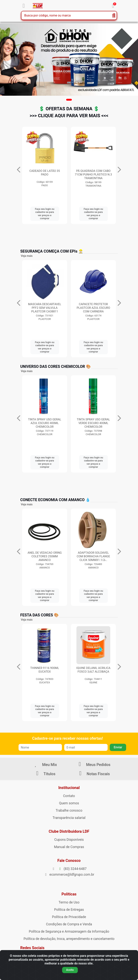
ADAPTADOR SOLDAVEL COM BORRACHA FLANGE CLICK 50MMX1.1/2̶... (93, 556)
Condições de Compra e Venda (69, 924)
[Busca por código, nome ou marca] (66, 15)
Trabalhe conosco (69, 810)
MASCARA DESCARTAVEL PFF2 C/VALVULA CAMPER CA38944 (45, 308)
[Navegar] (19, 170)
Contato (69, 796)
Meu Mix (45, 765)
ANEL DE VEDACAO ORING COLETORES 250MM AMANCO (45, 556)
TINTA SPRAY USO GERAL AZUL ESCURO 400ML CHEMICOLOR (45, 423)
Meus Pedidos (93, 765)
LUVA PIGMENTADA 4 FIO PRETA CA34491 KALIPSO (45, 173)
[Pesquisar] (114, 15)
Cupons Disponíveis (69, 840)
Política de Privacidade (69, 917)
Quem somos (69, 803)
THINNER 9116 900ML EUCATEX (45, 670)
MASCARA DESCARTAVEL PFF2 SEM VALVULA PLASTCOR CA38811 (93, 308)
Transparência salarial (69, 818)
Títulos (45, 774)
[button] (69, 100)
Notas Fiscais (93, 774)
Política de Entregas (69, 910)
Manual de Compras (69, 847)
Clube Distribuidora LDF (69, 831)
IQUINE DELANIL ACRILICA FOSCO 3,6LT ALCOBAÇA (93, 670)
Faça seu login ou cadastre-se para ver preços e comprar (45, 214)
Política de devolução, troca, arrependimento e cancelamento (69, 939)
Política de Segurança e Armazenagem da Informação (69, 931)
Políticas (69, 894)
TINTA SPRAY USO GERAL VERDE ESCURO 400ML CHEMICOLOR (93, 423)
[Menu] (24, 6)
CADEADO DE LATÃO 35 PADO (93, 173)
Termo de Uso (69, 902)
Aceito (70, 970)
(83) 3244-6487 (69, 869)
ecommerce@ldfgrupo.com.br (69, 875)
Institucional (69, 788)
